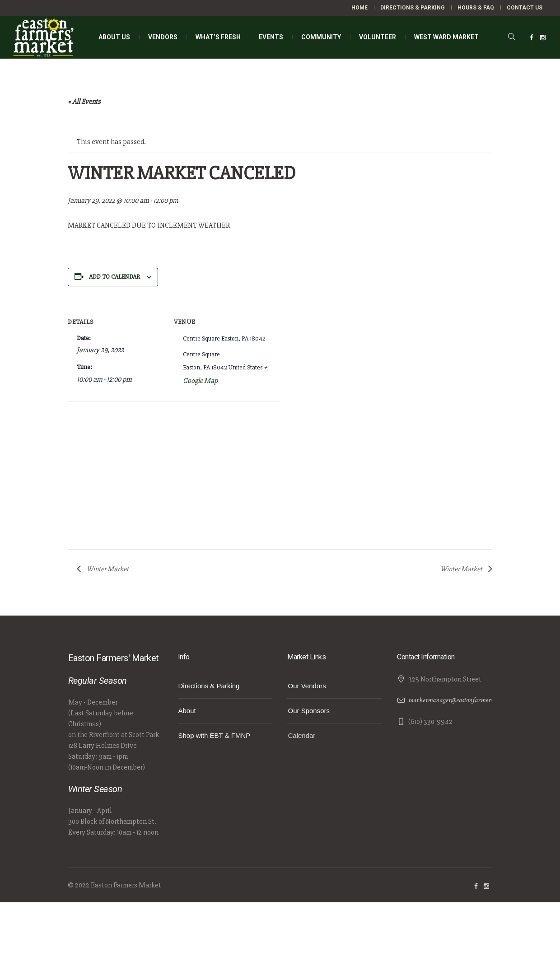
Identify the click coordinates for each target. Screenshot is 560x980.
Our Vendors (307, 686)
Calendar (301, 735)
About (187, 711)
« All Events (84, 102)
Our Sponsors (309, 711)
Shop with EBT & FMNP (215, 735)
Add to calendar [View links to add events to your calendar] (114, 277)
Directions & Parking (209, 686)
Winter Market (107, 569)
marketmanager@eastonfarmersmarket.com (466, 700)
